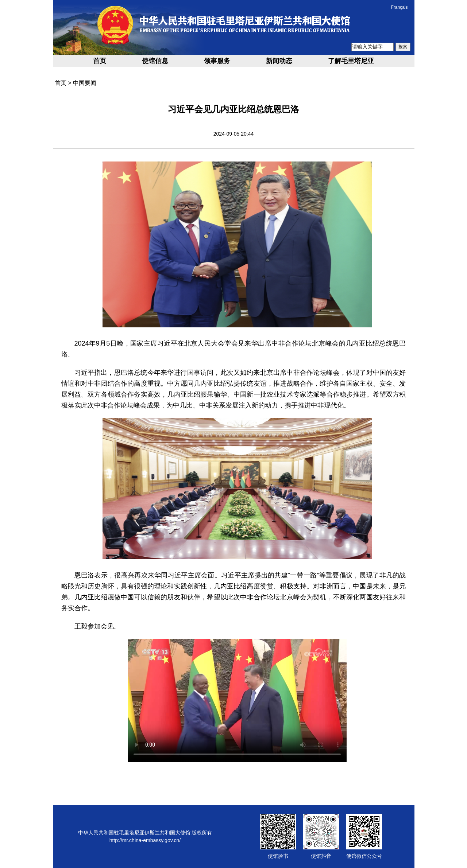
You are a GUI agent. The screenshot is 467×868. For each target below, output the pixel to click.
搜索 (403, 47)
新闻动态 (279, 61)
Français (399, 7)
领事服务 (217, 61)
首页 (100, 61)
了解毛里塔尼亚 (351, 61)
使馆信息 (155, 61)
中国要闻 (85, 83)
